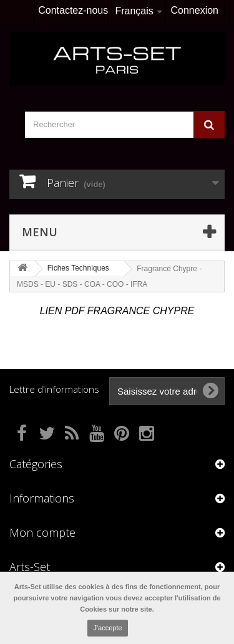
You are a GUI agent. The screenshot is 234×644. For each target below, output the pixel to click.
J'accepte (107, 628)
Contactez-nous (73, 10)
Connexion (195, 10)
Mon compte (42, 532)
